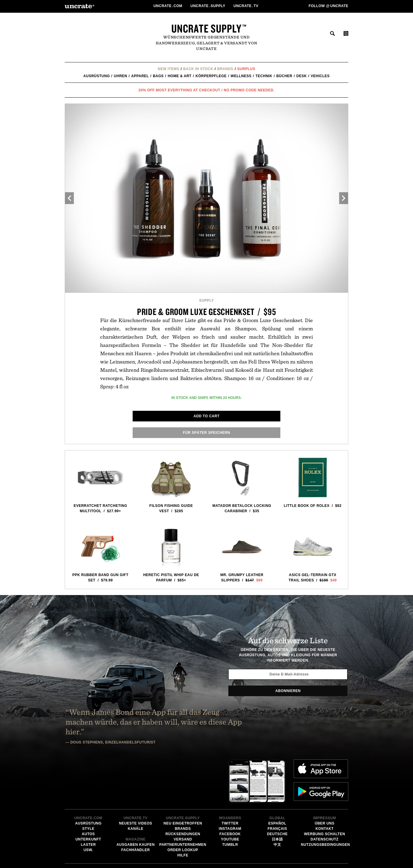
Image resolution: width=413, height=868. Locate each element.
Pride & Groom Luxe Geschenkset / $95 (207, 312)
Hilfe (183, 808)
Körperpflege (211, 76)
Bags (158, 76)
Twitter (230, 776)
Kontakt (325, 782)
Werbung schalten (325, 787)
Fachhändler (135, 803)
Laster (88, 798)
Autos (88, 787)
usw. (88, 803)
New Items (169, 69)
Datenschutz (325, 792)
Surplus (246, 69)
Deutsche (277, 787)
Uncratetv (246, 6)
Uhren (120, 76)
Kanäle (135, 782)
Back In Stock (198, 69)
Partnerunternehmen (183, 798)
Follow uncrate (329, 6)
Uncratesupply (209, 6)
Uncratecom (168, 6)
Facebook (230, 787)
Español (277, 776)
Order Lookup (183, 803)
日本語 (277, 792)
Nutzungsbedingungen (326, 798)
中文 (277, 798)
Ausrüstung (97, 76)
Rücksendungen (183, 787)
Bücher (284, 76)
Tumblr (230, 798)
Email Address (229, 851)
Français (277, 782)
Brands (225, 69)
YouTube (230, 792)
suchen (332, 33)
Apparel (140, 76)
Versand (183, 792)
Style (88, 782)
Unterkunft (88, 792)
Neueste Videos (136, 776)
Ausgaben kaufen (136, 798)
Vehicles (320, 76)
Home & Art (180, 76)
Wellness (241, 76)
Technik (264, 76)
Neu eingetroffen (183, 776)
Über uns (325, 776)
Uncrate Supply (206, 28)
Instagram (230, 782)
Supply (206, 300)
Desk (301, 76)
